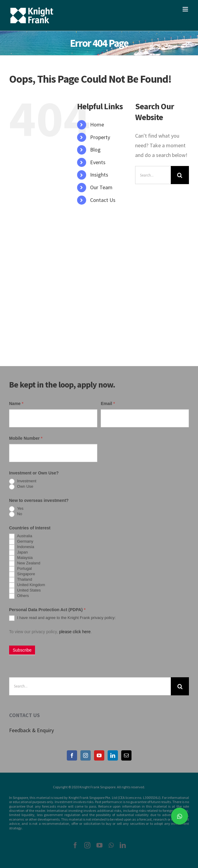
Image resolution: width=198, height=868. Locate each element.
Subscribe (22, 650)
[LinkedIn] (113, 755)
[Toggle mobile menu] (186, 9)
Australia (21, 536)
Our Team (101, 187)
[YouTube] (99, 755)
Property (100, 137)
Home (97, 124)
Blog (95, 150)
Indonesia (22, 547)
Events (98, 162)
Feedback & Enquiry (31, 730)
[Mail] (126, 755)
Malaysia (21, 558)
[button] (180, 816)
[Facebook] (72, 755)
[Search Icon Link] (80, 212)
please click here (75, 632)
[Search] (180, 175)
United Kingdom (27, 585)
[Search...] (153, 175)
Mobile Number (26, 438)
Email (108, 404)
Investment (23, 481)
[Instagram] (86, 755)
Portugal (20, 569)
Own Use (21, 487)
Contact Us (103, 200)
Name (16, 404)
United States (25, 591)
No (16, 514)
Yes (16, 509)
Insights (99, 175)
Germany (21, 542)
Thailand (21, 580)
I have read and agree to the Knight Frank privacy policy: (62, 618)
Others (19, 596)
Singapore (22, 574)
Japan (18, 553)
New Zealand (25, 563)
